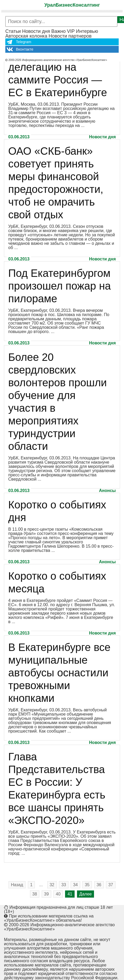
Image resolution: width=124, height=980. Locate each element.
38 (35, 894)
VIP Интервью (82, 31)
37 (111, 885)
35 (87, 885)
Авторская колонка (26, 36)
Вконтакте (25, 49)
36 (99, 885)
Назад (17, 885)
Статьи (13, 31)
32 (52, 885)
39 (46, 894)
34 (75, 885)
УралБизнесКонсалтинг (72, 5)
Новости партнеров (70, 36)
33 (64, 885)
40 (58, 894)
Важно (58, 31)
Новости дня (36, 31)
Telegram (24, 42)
